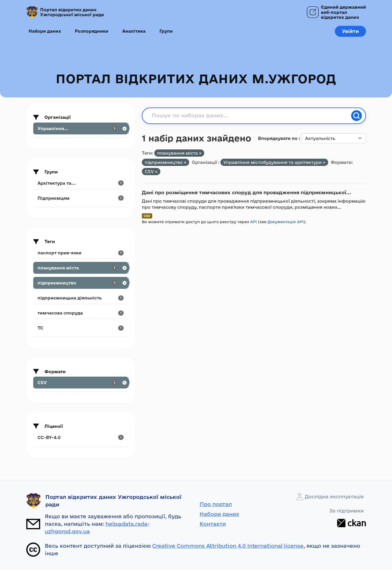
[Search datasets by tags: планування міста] (81, 268)
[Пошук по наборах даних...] (250, 116)
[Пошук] (356, 116)
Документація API (286, 222)
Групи (166, 31)
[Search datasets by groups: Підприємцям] (81, 198)
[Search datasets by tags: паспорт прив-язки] (81, 253)
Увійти (350, 31)
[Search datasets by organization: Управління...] (81, 128)
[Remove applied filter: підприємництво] (185, 163)
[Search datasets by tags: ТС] (81, 328)
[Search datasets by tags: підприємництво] (81, 283)
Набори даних (45, 31)
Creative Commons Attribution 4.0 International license (228, 546)
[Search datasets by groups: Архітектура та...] (81, 183)
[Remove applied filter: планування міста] (200, 153)
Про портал (216, 504)
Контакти (213, 524)
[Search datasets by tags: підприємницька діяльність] (81, 298)
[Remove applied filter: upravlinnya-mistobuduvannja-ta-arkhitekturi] (324, 163)
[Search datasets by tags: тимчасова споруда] (81, 313)
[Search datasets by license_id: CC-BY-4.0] (81, 437)
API (253, 222)
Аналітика (134, 31)
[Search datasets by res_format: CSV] (81, 383)
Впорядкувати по (278, 138)
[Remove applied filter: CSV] (156, 172)
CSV (147, 216)
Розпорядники (92, 31)
